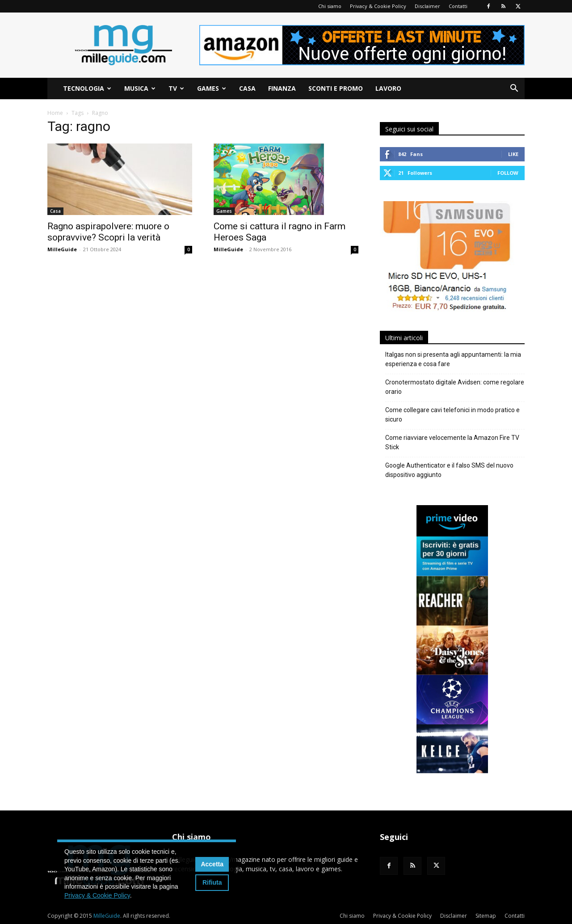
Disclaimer (427, 6)
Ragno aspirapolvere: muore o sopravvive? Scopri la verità (108, 232)
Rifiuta (212, 882)
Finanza (282, 88)
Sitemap (486, 916)
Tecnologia (87, 88)
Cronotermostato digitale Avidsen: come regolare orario (455, 387)
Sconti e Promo (336, 88)
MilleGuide (62, 249)
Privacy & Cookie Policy (378, 6)
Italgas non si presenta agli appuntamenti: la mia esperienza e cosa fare (453, 359)
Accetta (212, 864)
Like (513, 154)
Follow (508, 173)
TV (176, 88)
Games (212, 88)
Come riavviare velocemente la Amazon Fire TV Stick (452, 442)
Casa (247, 88)
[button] (514, 89)
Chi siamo (330, 6)
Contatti (458, 6)
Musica (140, 88)
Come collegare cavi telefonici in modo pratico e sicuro (452, 415)
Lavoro (388, 88)
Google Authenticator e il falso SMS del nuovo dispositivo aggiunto (449, 470)
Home (55, 113)
